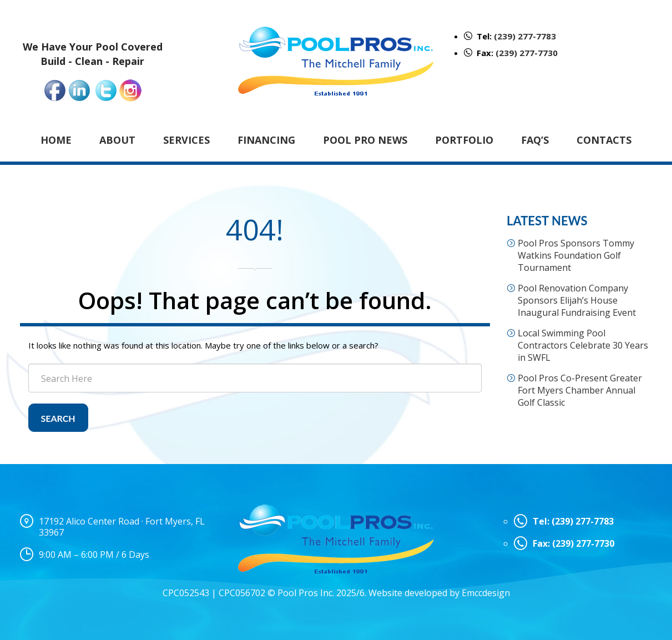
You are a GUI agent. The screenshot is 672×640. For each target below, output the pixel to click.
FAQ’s (535, 140)
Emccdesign (486, 593)
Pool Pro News (365, 140)
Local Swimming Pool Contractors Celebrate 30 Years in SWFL (583, 345)
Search (58, 418)
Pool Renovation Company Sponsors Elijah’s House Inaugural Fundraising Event (577, 300)
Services (186, 140)
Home (56, 140)
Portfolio (464, 140)
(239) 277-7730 (527, 53)
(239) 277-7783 (525, 36)
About (117, 140)
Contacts (604, 140)
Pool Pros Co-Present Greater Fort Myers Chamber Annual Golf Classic (580, 390)
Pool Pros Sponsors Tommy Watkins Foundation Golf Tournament (576, 255)
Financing (266, 140)
